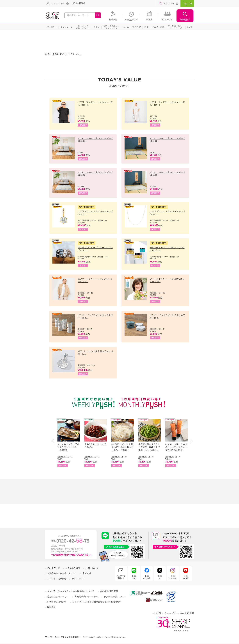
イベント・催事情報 (57, 579)
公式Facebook (147, 577)
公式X (160, 577)
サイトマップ (78, 579)
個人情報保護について (115, 597)
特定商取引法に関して (58, 597)
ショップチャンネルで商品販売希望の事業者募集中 (97, 602)
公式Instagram (173, 577)
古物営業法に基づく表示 (86, 597)
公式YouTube (186, 577)
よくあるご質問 (73, 568)
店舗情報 (87, 573)
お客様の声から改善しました (61, 573)
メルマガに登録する (121, 577)
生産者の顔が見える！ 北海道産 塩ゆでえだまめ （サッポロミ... (149, 447)
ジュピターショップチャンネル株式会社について (71, 591)
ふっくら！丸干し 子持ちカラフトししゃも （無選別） (68, 447)
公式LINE (134, 577)
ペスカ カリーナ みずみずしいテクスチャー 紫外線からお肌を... (176, 447)
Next (190, 441)
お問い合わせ (92, 568)
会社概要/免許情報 (109, 591)
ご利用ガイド (54, 568)
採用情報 (51, 607)
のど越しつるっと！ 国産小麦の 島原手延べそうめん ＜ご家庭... (122, 447)
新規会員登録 (79, 3)
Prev (54, 441)
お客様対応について (57, 602)
